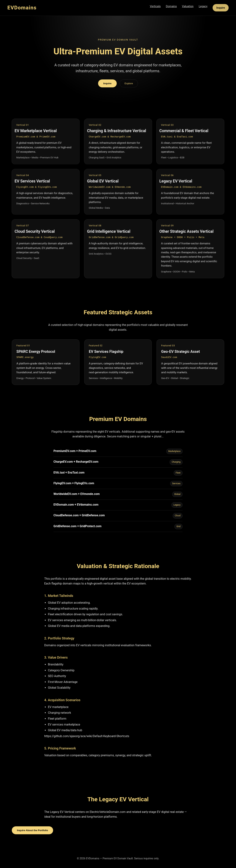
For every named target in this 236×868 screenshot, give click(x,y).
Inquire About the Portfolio (32, 830)
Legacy (203, 6)
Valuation (188, 6)
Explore (129, 83)
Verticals (155, 6)
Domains (171, 6)
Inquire (221, 8)
